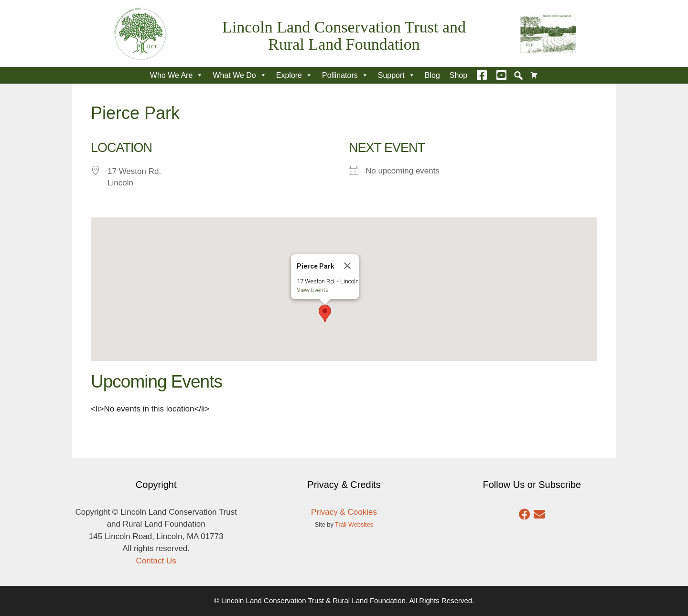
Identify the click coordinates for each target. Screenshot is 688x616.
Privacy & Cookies (344, 512)
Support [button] (397, 75)
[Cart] (534, 75)
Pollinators (345, 75)
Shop (458, 75)
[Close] (347, 266)
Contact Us (156, 561)
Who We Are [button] (177, 75)
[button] (518, 76)
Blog (432, 75)
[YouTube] (501, 75)
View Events (313, 290)
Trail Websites (354, 524)
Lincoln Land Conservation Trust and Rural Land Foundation (344, 36)
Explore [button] (294, 75)
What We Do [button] (239, 75)
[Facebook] (482, 75)
